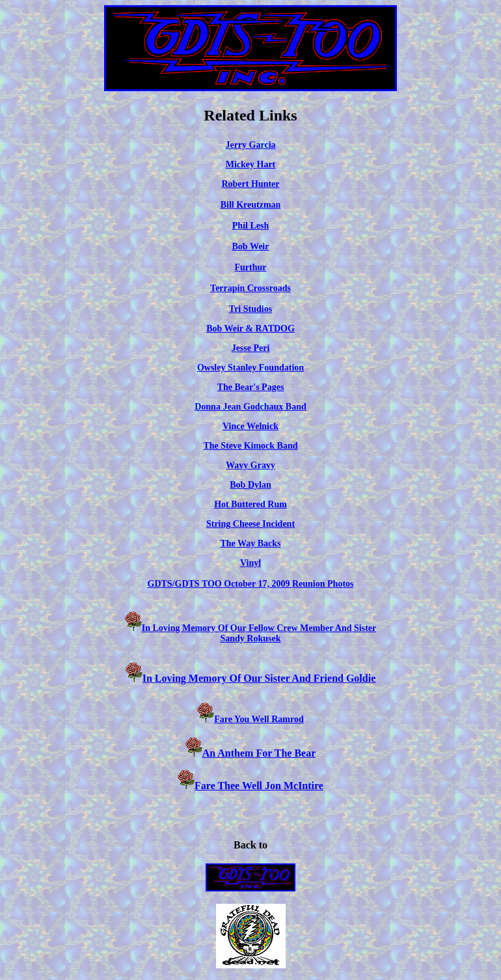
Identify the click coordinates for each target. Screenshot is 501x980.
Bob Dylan (250, 485)
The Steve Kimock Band (250, 446)
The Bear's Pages (251, 387)
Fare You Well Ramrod (259, 719)
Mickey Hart (251, 164)
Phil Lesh (251, 226)
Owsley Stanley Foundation (251, 368)
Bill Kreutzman (251, 205)
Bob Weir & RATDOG (251, 329)
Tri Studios (251, 309)
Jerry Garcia (250, 145)
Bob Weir (251, 246)
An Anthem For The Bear (259, 753)
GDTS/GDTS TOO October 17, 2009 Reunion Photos (251, 584)
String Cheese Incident (251, 524)
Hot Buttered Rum (251, 504)
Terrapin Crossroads (251, 288)
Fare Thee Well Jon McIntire (251, 786)
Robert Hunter (250, 184)
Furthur (251, 267)
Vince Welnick (251, 426)
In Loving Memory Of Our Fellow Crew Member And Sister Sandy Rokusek (259, 633)
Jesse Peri (251, 348)
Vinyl (251, 563)
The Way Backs (250, 543)
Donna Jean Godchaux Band (251, 407)
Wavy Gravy (251, 465)
